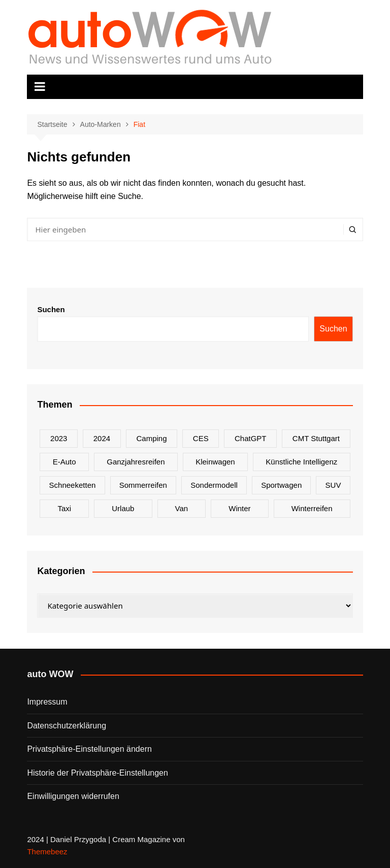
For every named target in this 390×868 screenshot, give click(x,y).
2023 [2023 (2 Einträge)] (59, 438)
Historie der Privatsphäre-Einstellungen (97, 773)
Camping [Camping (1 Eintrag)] (151, 438)
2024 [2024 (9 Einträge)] (102, 438)
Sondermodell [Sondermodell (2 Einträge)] (214, 485)
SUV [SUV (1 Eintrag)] (333, 485)
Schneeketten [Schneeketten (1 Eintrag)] (73, 485)
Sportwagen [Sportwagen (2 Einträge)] (281, 485)
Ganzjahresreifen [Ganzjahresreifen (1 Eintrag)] (136, 462)
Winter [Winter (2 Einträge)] (239, 508)
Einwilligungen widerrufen (73, 796)
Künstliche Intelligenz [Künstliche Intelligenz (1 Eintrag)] (301, 462)
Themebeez (47, 852)
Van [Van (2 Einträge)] (182, 508)
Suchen (51, 309)
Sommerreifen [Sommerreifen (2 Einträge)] (143, 485)
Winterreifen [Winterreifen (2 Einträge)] (312, 508)
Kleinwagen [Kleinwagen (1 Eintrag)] (215, 462)
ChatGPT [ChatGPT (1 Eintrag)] (251, 438)
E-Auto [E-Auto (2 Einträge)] (64, 462)
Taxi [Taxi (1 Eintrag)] (64, 508)
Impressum (47, 702)
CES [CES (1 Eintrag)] (201, 438)
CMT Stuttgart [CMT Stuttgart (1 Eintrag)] (316, 438)
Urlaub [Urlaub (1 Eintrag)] (123, 508)
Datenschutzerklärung (67, 726)
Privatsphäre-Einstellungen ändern (89, 749)
